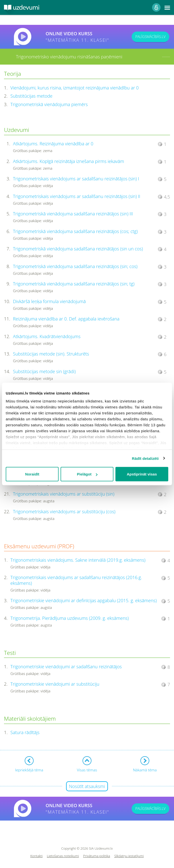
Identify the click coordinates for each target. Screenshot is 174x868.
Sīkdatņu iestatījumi (129, 856)
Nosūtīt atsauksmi (87, 786)
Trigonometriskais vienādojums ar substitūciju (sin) (64, 494)
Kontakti (36, 856)
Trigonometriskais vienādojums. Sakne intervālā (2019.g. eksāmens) (78, 560)
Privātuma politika (97, 856)
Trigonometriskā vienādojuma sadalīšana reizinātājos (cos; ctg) (75, 231)
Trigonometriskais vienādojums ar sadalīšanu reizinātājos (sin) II (77, 196)
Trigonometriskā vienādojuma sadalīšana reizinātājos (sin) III (73, 214)
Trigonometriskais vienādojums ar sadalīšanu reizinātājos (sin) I (76, 179)
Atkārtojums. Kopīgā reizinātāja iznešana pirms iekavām (69, 161)
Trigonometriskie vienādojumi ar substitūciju (55, 684)
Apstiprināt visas (142, 474)
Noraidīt (32, 474)
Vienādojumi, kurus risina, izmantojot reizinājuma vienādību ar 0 (75, 88)
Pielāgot (87, 474)
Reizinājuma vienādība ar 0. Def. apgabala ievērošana (66, 319)
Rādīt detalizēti (145, 458)
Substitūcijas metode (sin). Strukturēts (51, 354)
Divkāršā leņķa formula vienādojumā (49, 301)
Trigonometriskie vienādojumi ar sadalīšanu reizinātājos (66, 667)
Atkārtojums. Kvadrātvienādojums (47, 336)
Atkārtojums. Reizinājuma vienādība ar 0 (53, 144)
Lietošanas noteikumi (63, 856)
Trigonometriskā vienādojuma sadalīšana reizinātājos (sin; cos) (75, 266)
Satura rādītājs (25, 732)
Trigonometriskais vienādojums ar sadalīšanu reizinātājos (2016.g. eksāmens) (76, 580)
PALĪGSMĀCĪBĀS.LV (150, 37)
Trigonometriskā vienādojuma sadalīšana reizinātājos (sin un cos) (78, 249)
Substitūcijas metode (32, 96)
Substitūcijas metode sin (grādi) (44, 371)
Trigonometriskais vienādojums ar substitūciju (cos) (64, 512)
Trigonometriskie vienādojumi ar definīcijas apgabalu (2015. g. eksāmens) (84, 600)
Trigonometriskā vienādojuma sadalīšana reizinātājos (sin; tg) (74, 284)
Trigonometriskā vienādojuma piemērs (49, 104)
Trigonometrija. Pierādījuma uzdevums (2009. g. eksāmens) (70, 618)
